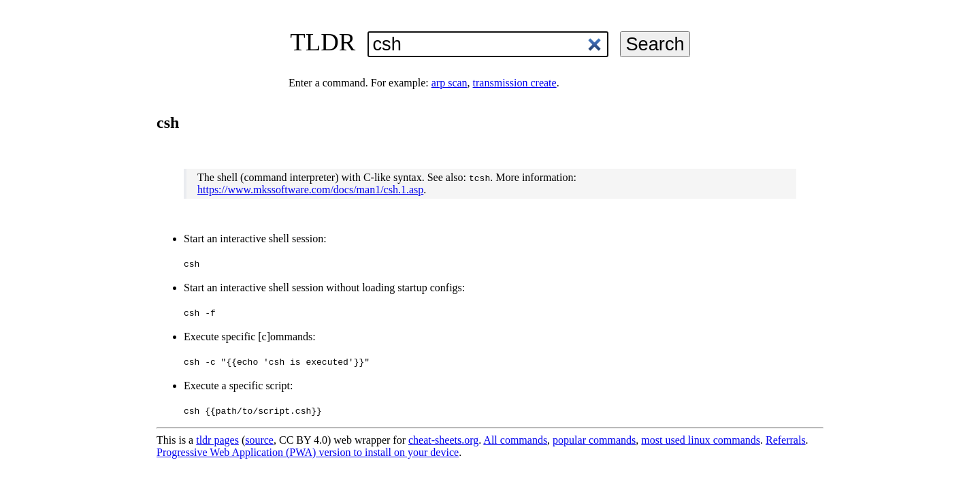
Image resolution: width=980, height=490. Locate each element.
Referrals (786, 440)
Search (655, 44)
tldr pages (217, 440)
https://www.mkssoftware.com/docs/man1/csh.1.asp (310, 190)
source (259, 440)
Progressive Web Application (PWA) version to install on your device (308, 452)
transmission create (515, 83)
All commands (515, 440)
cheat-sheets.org (443, 440)
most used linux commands (701, 440)
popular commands (594, 440)
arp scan (450, 83)
